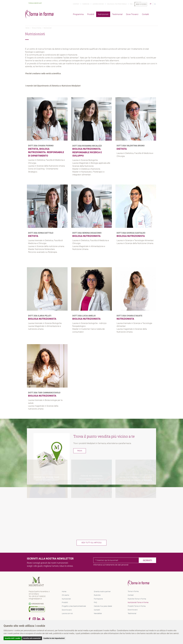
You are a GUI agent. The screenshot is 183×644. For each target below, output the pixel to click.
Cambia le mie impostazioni (54, 638)
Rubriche (86, 4)
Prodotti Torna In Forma (137, 606)
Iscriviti (147, 560)
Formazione (98, 599)
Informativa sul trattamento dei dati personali (111, 565)
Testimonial (117, 14)
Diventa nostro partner (102, 592)
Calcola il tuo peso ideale (117, 4)
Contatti (145, 14)
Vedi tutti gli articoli (91, 543)
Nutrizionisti (103, 14)
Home (27, 28)
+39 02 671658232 (39, 596)
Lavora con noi (98, 4)
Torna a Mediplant (34, 3)
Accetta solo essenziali (32, 638)
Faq (131, 4)
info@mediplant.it (35, 599)
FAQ (95, 602)
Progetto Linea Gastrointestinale (74, 606)
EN (155, 4)
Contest (76, 4)
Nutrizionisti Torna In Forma (138, 602)
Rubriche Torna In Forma (137, 599)
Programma (78, 14)
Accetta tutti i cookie (13, 638)
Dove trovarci (132, 14)
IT (151, 4)
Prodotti (91, 14)
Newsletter (98, 613)
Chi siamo (65, 595)
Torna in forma (36, 28)
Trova (80, 451)
